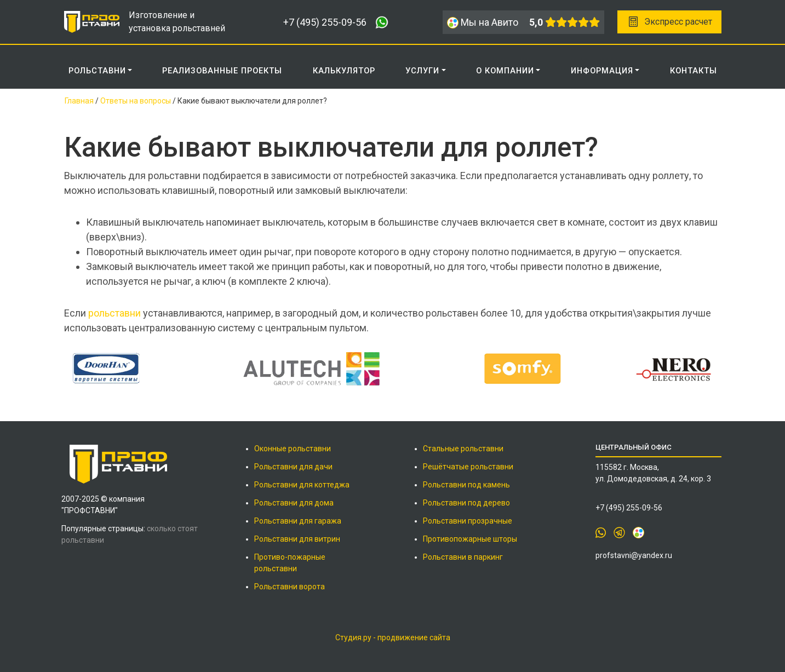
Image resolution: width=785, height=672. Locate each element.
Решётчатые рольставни (468, 467)
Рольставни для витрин (297, 539)
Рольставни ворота (290, 587)
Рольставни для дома (294, 503)
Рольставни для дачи (293, 467)
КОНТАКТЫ (694, 71)
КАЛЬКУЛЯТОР (344, 71)
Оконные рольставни (293, 449)
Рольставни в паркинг (463, 557)
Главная (79, 101)
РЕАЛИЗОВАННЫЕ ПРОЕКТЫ (222, 71)
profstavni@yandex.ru (634, 555)
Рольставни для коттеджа (302, 485)
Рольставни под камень (466, 485)
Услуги (422, 71)
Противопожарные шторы (470, 539)
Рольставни (97, 71)
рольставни (114, 313)
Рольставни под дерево (466, 503)
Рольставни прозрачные (468, 521)
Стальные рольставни (463, 449)
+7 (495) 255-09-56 (325, 22)
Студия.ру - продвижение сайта (393, 637)
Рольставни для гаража (298, 521)
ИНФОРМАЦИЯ (602, 71)
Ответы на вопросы (136, 101)
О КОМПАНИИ (505, 71)
